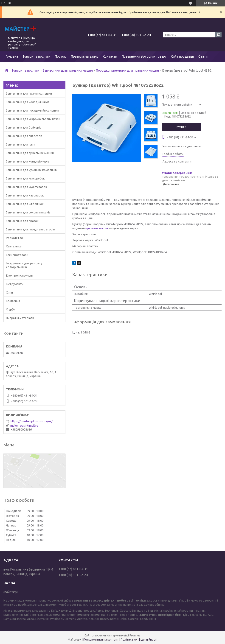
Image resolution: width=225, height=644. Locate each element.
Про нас (61, 56)
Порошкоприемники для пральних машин (127, 70)
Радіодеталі (15, 238)
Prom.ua (135, 635)
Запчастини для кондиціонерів (28, 161)
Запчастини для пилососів (24, 136)
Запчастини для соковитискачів (28, 212)
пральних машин (97, 228)
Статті (203, 56)
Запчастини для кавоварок (25, 195)
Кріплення (13, 301)
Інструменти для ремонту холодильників (24, 265)
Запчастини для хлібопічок (25, 204)
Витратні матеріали (20, 318)
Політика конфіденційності (139, 640)
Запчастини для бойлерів (24, 127)
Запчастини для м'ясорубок (25, 178)
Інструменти (15, 284)
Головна (12, 56)
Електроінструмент (20, 275)
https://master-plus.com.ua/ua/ (32, 421)
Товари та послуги (36, 56)
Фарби (11, 309)
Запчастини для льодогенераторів (30, 229)
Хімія (9, 292)
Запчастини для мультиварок (27, 187)
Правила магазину (85, 56)
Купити (181, 127)
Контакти (110, 56)
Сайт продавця (182, 56)
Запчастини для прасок (22, 221)
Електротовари (17, 255)
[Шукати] (218, 35)
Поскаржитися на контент (101, 640)
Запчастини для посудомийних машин (32, 110)
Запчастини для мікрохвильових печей (33, 119)
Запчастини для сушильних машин (30, 153)
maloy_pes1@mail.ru (24, 426)
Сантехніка (14, 246)
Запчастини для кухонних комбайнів (31, 170)
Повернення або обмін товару (144, 56)
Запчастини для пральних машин (68, 70)
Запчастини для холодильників (28, 102)
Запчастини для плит (21, 144)
